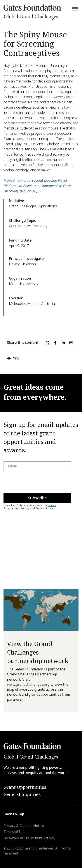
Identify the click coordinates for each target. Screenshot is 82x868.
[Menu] (75, 9)
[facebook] (55, 343)
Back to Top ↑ (15, 814)
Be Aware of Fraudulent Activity (29, 838)
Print (13, 358)
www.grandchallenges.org (28, 684)
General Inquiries (22, 794)
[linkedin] (63, 343)
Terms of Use (14, 832)
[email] (71, 343)
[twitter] (48, 343)
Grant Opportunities (25, 787)
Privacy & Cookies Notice (24, 826)
